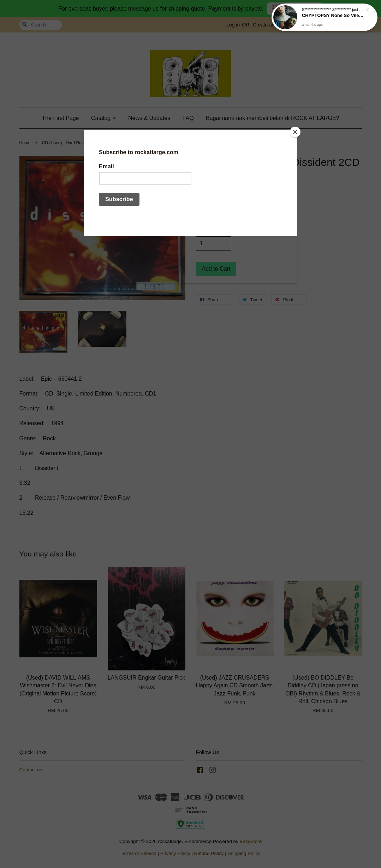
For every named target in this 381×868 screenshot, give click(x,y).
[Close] (295, 132)
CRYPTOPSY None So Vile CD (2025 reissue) (333, 17)
